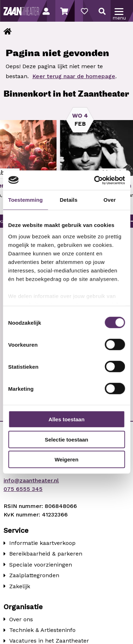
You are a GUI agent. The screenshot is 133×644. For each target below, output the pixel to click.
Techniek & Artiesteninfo (42, 630)
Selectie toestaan (66, 439)
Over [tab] (110, 200)
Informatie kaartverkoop (42, 543)
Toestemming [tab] (26, 200)
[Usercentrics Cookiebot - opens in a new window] (95, 180)
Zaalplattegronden (34, 575)
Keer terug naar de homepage (74, 76)
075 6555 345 (23, 489)
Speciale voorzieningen (41, 565)
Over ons (21, 619)
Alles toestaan (67, 419)
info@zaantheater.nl (31, 480)
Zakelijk (20, 586)
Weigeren (66, 459)
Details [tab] (68, 200)
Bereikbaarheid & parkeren (46, 554)
